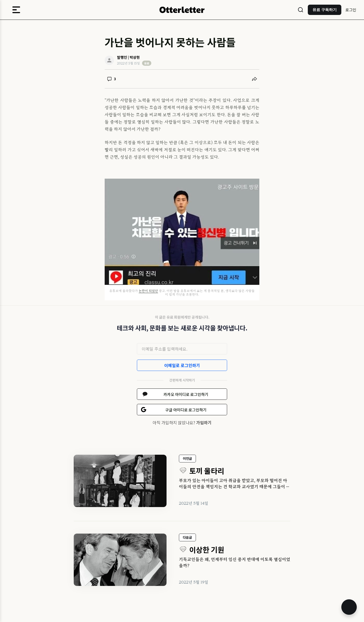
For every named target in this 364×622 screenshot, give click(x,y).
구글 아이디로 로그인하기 (186, 410)
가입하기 (204, 422)
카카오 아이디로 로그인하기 (186, 394)
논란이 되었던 (148, 291)
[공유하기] (254, 79)
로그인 (351, 10)
